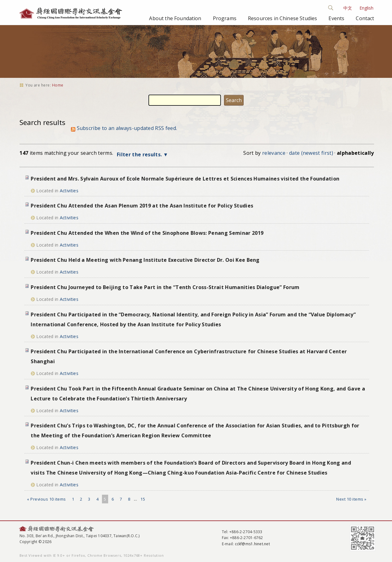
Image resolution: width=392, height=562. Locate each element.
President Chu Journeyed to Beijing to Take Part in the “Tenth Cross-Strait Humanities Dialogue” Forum (165, 287)
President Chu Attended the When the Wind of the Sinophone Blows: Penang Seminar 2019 (147, 233)
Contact (365, 18)
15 (143, 499)
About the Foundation (175, 18)
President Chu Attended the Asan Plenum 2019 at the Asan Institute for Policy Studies (142, 206)
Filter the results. (140, 154)
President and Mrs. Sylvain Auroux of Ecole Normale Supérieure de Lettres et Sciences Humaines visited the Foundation (185, 179)
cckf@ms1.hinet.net (252, 544)
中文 (348, 8)
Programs (225, 18)
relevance (274, 153)
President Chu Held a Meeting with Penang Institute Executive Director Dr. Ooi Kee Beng (145, 260)
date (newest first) (311, 153)
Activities (69, 191)
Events (336, 18)
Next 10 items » (351, 499)
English (366, 8)
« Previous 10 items (46, 499)
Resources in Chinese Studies (282, 18)
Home (58, 85)
